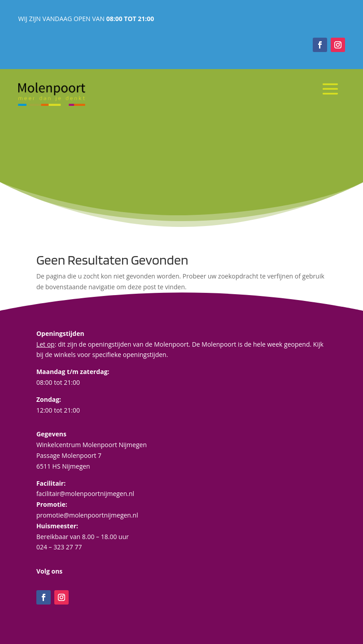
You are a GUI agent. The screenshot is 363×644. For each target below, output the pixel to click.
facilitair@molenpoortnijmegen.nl (85, 494)
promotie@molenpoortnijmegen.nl (87, 515)
